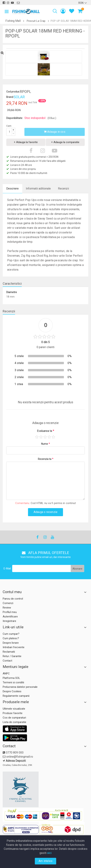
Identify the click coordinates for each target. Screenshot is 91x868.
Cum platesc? (11, 638)
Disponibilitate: (15, 118)
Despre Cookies (12, 691)
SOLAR (19, 97)
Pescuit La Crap (36, 21)
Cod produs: (13, 92)
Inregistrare (9, 621)
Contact (7, 661)
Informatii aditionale (38, 189)
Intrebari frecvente (14, 647)
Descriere (12, 189)
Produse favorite (13, 713)
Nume (45, 444)
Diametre (12, 292)
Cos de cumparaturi (14, 718)
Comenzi (8, 603)
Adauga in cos (55, 132)
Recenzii (63, 189)
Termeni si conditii (13, 682)
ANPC (6, 674)
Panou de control (13, 599)
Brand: (10, 97)
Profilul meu (10, 612)
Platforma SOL (11, 678)
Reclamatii (9, 652)
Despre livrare (11, 643)
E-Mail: (7, 568)
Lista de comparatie (14, 722)
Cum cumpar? (11, 634)
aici (49, 853)
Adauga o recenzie (45, 512)
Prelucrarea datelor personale (20, 687)
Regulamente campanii (16, 696)
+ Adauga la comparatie (65, 142)
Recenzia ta (46, 459)
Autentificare (10, 617)
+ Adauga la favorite (26, 142)
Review (7, 608)
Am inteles (45, 861)
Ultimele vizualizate (14, 709)
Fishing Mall (13, 21)
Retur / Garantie (12, 656)
